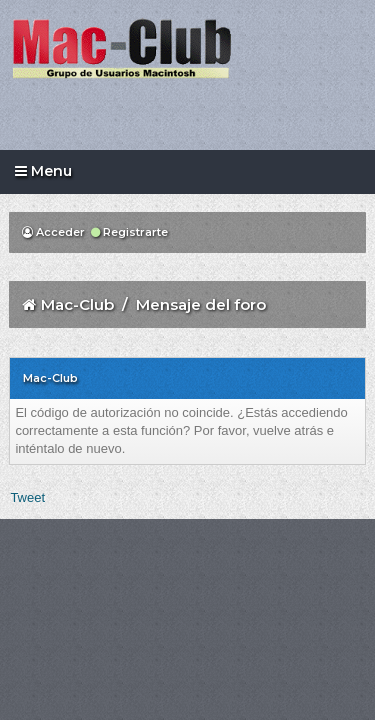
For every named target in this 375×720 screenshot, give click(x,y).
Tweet (27, 497)
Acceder (53, 232)
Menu (43, 171)
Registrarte (129, 232)
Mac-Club (77, 304)
